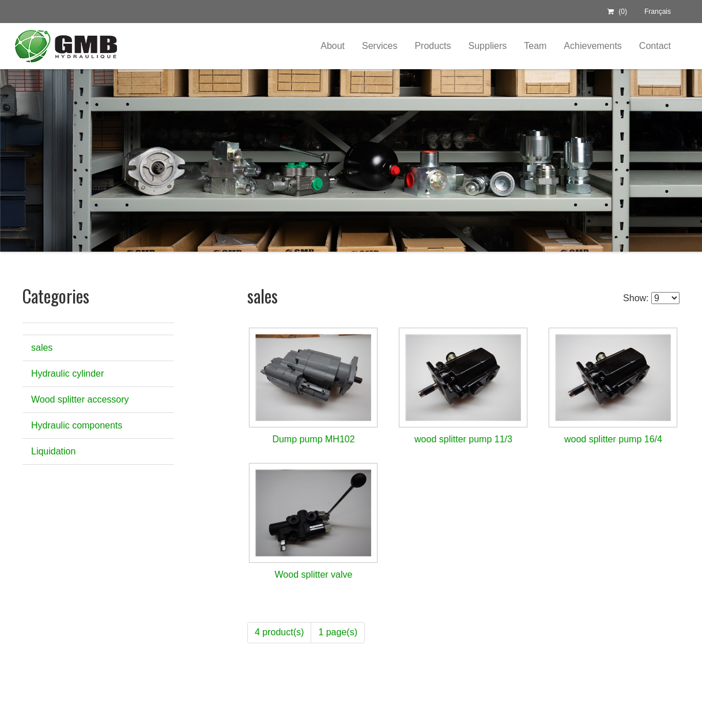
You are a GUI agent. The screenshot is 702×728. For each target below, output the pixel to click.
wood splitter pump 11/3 (463, 439)
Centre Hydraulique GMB (65, 46)
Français (658, 12)
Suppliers (488, 46)
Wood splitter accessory (80, 399)
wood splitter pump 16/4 (613, 439)
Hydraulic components (77, 425)
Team (535, 46)
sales (42, 348)
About (333, 46)
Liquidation (53, 451)
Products (433, 46)
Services (380, 46)
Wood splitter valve (314, 575)
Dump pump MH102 (313, 439)
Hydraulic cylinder (67, 374)
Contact (655, 46)
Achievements (593, 46)
